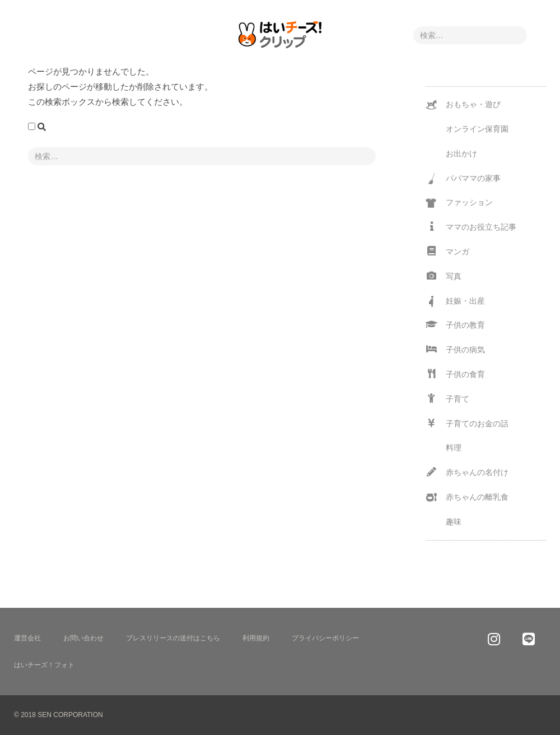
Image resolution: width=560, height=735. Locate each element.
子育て (447, 399)
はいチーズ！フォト (44, 665)
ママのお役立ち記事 (471, 227)
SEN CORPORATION (70, 715)
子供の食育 (455, 374)
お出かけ (461, 153)
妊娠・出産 (455, 301)
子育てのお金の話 (467, 423)
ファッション (459, 203)
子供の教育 (455, 325)
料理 (454, 448)
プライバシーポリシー (325, 638)
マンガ (447, 251)
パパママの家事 (463, 179)
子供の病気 (455, 349)
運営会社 (27, 638)
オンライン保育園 (477, 129)
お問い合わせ (83, 638)
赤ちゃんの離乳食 (467, 497)
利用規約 (256, 638)
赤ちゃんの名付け (467, 472)
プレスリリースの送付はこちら (173, 638)
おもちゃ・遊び (463, 105)
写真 (444, 276)
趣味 (454, 522)
